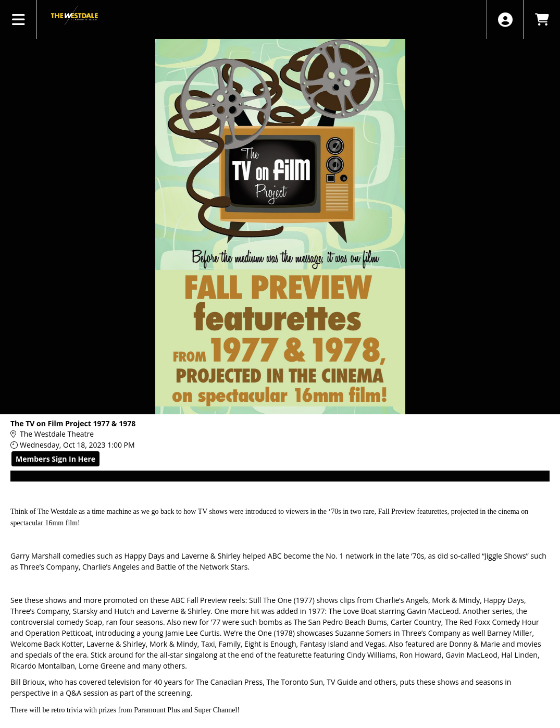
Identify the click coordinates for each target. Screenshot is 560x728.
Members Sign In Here (55, 459)
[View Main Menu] (18, 20)
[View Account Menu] (505, 20)
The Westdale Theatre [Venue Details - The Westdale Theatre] (57, 434)
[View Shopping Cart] (542, 20)
